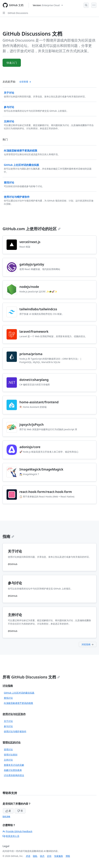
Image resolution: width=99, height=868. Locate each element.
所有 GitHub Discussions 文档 (31, 677)
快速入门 (12, 63)
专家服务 (59, 856)
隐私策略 (6, 817)
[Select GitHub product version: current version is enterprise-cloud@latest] (48, 5)
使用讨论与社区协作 (14, 714)
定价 (49, 856)
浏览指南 (88, 644)
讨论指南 (8, 686)
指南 (8, 536)
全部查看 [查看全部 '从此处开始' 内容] (25, 82)
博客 (68, 856)
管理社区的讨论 (12, 742)
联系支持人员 (11, 836)
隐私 (35, 856)
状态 (42, 856)
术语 (28, 856)
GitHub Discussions (18, 13)
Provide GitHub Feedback (17, 831)
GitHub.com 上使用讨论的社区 (32, 229)
